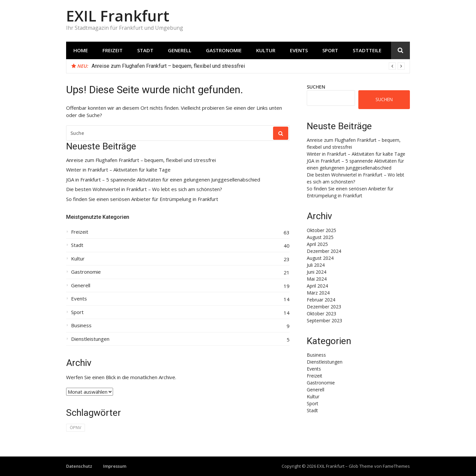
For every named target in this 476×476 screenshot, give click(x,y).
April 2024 (317, 286)
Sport (330, 50)
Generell (180, 50)
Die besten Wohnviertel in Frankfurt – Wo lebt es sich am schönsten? (144, 189)
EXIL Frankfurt (118, 16)
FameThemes (396, 466)
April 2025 (317, 244)
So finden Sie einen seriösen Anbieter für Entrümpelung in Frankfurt (142, 199)
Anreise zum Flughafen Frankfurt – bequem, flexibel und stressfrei (168, 66)
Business (81, 325)
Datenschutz (79, 466)
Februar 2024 (321, 300)
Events (299, 50)
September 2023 (324, 320)
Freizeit (113, 50)
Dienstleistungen (90, 339)
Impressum (115, 466)
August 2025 (320, 237)
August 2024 (320, 258)
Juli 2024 (316, 265)
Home (81, 50)
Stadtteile (367, 50)
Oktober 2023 (321, 314)
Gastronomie (224, 50)
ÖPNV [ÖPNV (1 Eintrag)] (76, 427)
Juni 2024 (317, 272)
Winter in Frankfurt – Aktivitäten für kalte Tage (118, 170)
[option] (248, 66)
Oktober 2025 (321, 230)
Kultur (266, 50)
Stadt (145, 50)
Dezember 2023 (324, 307)
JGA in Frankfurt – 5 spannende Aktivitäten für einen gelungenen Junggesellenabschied (163, 180)
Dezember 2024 (324, 251)
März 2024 (318, 293)
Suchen (316, 87)
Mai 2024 (317, 279)
